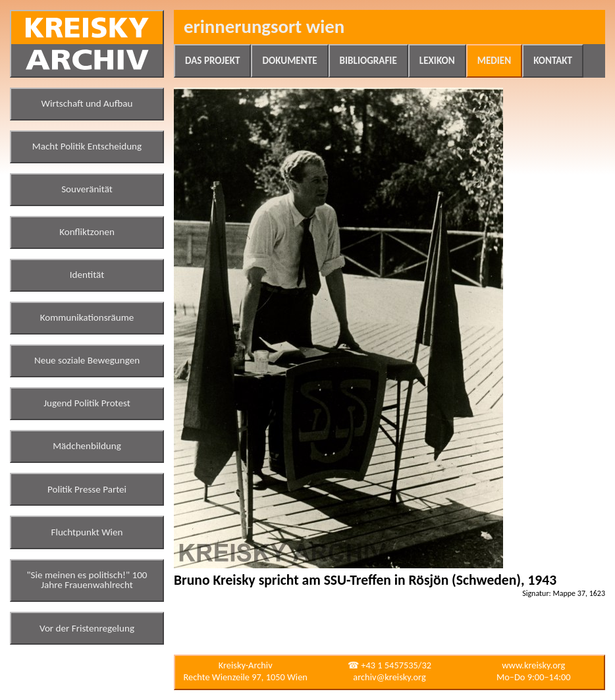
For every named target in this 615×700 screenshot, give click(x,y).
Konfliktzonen (87, 232)
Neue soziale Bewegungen (87, 360)
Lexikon (437, 61)
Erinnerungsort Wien (264, 27)
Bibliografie (368, 61)
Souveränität (87, 189)
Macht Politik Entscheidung (87, 146)
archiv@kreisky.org (389, 677)
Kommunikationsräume (87, 317)
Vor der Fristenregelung (87, 628)
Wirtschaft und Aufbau (87, 103)
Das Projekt (212, 61)
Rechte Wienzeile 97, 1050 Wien (246, 677)
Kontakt (553, 61)
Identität (87, 275)
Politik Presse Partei (87, 489)
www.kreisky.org (533, 665)
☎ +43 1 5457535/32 (389, 665)
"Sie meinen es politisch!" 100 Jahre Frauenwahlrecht (87, 580)
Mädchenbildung (87, 446)
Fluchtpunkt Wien (87, 532)
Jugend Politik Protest (87, 403)
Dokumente (289, 61)
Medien (494, 61)
